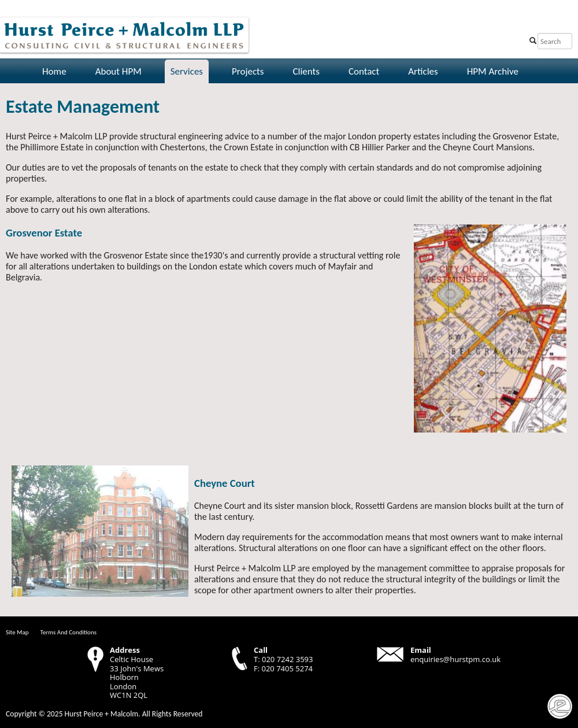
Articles (423, 71)
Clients (306, 71)
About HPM (118, 71)
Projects (248, 71)
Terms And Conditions (68, 632)
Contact (364, 71)
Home (54, 71)
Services (187, 71)
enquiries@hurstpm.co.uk (455, 659)
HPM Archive (493, 71)
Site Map (17, 632)
